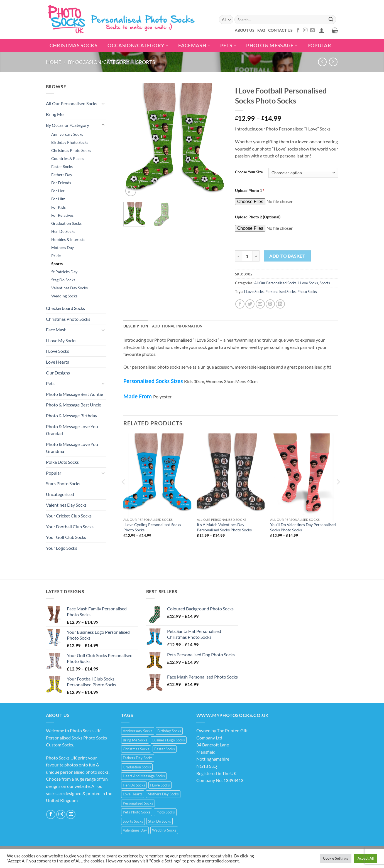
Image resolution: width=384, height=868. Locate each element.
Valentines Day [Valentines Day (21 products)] (135, 830)
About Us (245, 30)
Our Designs (58, 373)
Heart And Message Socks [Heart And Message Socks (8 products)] (144, 776)
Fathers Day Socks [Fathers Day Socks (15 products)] (138, 758)
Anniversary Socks (67, 134)
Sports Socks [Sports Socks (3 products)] (133, 821)
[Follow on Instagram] (305, 30)
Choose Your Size (249, 172)
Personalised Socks (281, 292)
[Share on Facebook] (240, 304)
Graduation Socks (66, 223)
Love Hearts (58, 362)
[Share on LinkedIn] (280, 304)
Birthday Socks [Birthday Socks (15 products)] (169, 731)
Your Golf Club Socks (66, 537)
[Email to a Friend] (260, 304)
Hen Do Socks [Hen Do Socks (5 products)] (134, 785)
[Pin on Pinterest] (270, 304)
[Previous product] (333, 62)
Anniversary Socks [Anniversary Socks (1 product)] (138, 731)
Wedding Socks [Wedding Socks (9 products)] (164, 830)
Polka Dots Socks (62, 462)
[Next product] (322, 62)
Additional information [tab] (177, 326)
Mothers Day (63, 247)
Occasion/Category (138, 45)
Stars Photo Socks (63, 483)
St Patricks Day (64, 272)
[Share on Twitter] (250, 304)
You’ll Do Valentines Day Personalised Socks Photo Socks (303, 527)
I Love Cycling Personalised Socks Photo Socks (152, 527)
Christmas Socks (74, 45)
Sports (146, 62)
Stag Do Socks (63, 280)
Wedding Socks (64, 296)
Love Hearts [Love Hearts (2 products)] (133, 794)
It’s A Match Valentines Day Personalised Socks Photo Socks (224, 527)
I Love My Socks (61, 340)
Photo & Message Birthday (72, 415)
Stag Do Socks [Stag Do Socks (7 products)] (160, 821)
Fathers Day (62, 175)
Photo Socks (307, 292)
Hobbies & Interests (68, 239)
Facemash (194, 45)
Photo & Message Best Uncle (74, 405)
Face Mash (56, 330)
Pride (56, 256)
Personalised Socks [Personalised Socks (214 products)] (138, 803)
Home (54, 62)
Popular (54, 473)
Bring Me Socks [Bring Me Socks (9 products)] (135, 740)
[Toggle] (103, 103)
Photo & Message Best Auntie (74, 394)
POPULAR (319, 45)
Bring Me (55, 114)
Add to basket (287, 256)
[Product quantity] (247, 256)
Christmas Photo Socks (71, 150)
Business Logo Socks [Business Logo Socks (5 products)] (169, 740)
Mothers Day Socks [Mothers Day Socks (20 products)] (163, 794)
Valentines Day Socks (69, 288)
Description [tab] (136, 326)
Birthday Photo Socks (70, 142)
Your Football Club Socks (70, 527)
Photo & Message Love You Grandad (72, 430)
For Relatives (62, 215)
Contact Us (281, 30)
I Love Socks (58, 351)
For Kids (58, 207)
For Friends (61, 183)
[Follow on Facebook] (298, 30)
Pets (228, 45)
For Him (58, 199)
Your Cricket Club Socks (69, 516)
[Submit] (331, 20)
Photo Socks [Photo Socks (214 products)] (165, 812)
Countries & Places (68, 158)
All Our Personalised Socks (72, 103)
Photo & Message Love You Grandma (72, 448)
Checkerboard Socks (65, 308)
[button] (322, 30)
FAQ (261, 30)
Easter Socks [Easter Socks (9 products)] (165, 749)
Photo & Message (272, 45)
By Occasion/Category (99, 62)
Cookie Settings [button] (336, 858)
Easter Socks (62, 167)
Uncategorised (60, 494)
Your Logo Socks (62, 548)
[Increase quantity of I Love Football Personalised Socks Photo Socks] (256, 256)
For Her (58, 191)
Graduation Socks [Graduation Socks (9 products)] (137, 767)
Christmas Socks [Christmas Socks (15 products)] (136, 749)
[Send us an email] (312, 30)
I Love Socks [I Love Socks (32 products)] (160, 785)
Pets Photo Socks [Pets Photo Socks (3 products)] (137, 812)
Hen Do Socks (63, 231)
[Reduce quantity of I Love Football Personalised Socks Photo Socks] (238, 256)
